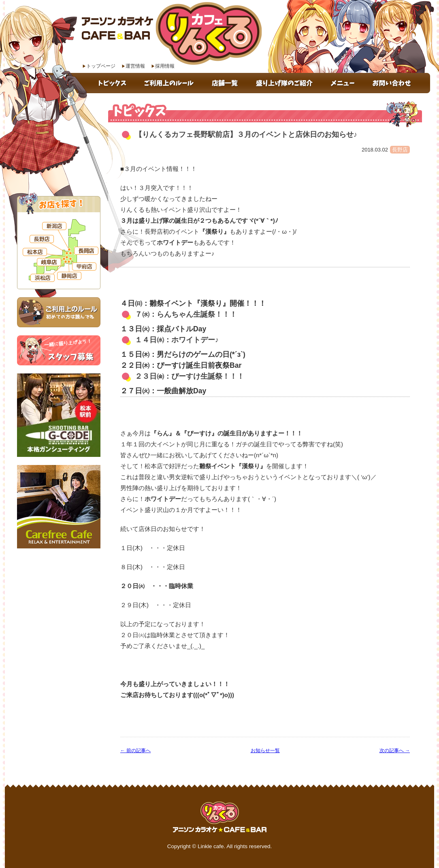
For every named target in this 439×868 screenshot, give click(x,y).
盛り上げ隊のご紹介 (286, 83)
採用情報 (165, 66)
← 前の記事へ (135, 751)
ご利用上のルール (170, 83)
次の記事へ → (395, 751)
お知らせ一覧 (265, 751)
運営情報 (135, 66)
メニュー (343, 83)
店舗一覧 (226, 83)
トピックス (113, 83)
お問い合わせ (397, 83)
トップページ (101, 66)
